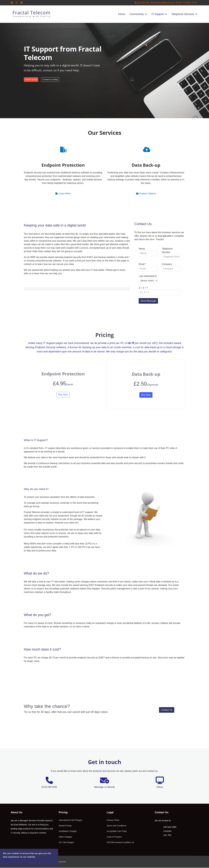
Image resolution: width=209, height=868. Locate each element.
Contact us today (50, 79)
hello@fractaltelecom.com (164, 3)
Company (167, 264)
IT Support (158, 14)
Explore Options (146, 194)
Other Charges (65, 837)
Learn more (31, 79)
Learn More (63, 194)
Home (122, 14)
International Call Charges (70, 820)
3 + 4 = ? (143, 288)
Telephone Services (183, 14)
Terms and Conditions (116, 826)
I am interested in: (148, 276)
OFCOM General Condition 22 (120, 843)
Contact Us (167, 710)
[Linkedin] (22, 3)
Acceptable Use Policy (117, 832)
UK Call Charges (66, 843)
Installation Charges (68, 832)
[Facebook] (12, 3)
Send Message (148, 301)
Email (142, 264)
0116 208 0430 (143, 3)
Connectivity (137, 14)
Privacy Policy (113, 820)
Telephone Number (167, 250)
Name (142, 249)
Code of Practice (114, 837)
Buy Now (63, 395)
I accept (7, 860)
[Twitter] (17, 3)
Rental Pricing (65, 826)
